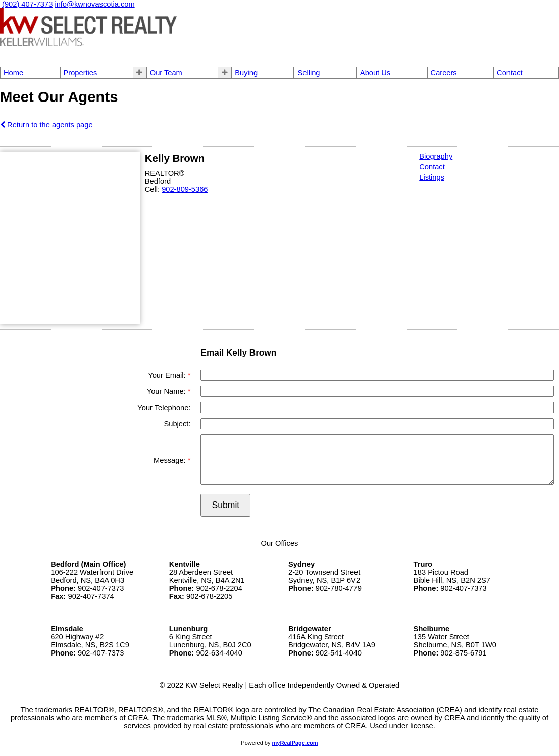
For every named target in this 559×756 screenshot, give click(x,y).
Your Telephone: (164, 408)
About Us (375, 73)
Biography (436, 156)
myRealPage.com (295, 743)
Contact (510, 73)
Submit (225, 505)
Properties (81, 73)
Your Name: (167, 391)
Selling (309, 73)
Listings (432, 177)
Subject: (177, 424)
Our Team (166, 73)
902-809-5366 (185, 189)
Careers (444, 73)
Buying (246, 73)
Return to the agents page (46, 125)
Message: (171, 460)
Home (13, 73)
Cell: (153, 189)
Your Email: (168, 375)
